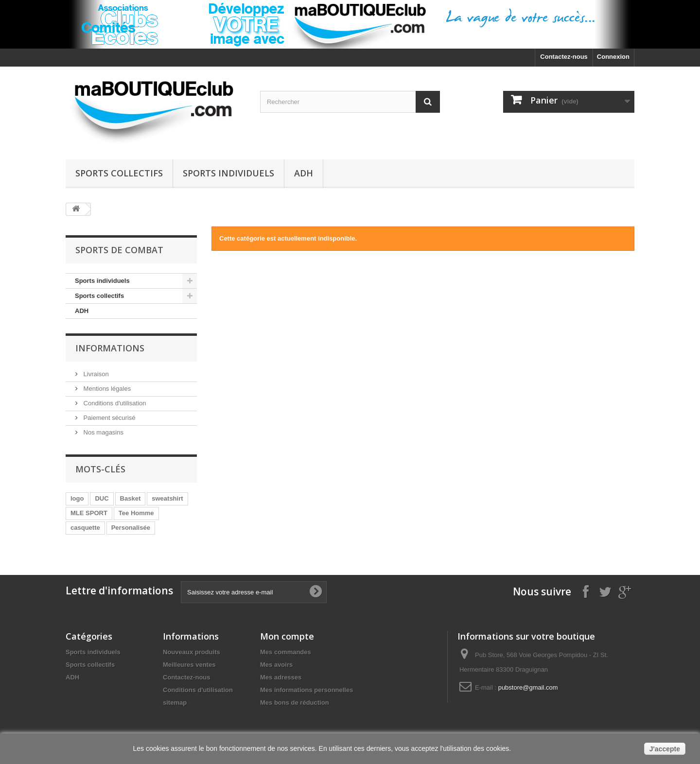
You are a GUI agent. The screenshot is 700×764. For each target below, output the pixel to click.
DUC (102, 498)
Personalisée (131, 528)
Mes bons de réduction (295, 703)
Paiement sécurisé (109, 418)
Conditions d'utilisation (114, 403)
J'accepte (665, 749)
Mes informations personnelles (306, 690)
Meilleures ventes (189, 665)
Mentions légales (106, 389)
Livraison (95, 374)
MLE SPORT (89, 513)
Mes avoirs (276, 665)
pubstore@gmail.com (528, 687)
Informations (110, 348)
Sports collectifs (119, 173)
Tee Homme (136, 513)
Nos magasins (103, 432)
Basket (131, 498)
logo (77, 498)
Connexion (613, 57)
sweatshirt (167, 498)
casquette (85, 528)
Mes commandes (286, 652)
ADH (304, 173)
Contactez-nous (564, 57)
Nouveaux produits (192, 652)
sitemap (175, 703)
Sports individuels (228, 173)
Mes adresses (281, 677)
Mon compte (287, 636)
